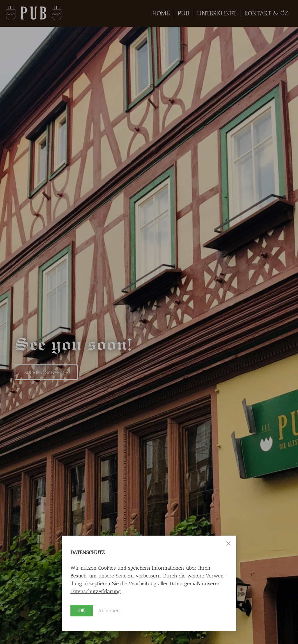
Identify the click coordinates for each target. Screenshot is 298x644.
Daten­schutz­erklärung (96, 591)
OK (82, 611)
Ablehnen (109, 611)
